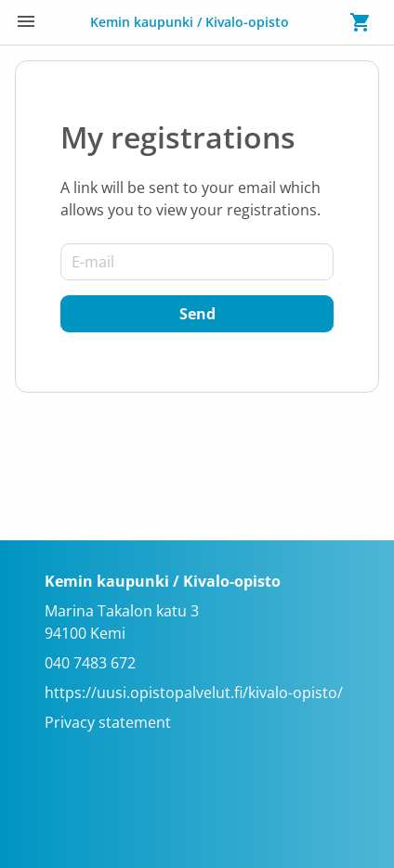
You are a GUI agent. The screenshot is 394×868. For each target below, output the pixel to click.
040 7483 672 (90, 663)
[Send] (197, 314)
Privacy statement (108, 722)
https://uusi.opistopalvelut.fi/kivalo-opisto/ (194, 693)
